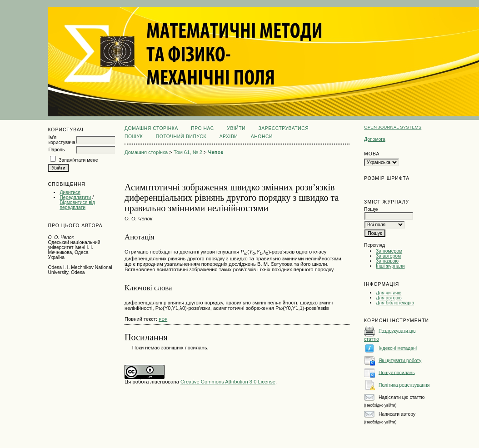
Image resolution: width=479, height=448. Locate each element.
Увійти (236, 128)
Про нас (202, 128)
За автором (388, 256)
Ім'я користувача (62, 140)
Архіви (229, 137)
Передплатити (75, 197)
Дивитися (70, 192)
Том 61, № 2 (188, 152)
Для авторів (389, 298)
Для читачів (389, 293)
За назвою (387, 261)
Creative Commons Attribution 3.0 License (228, 382)
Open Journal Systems (393, 127)
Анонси (262, 137)
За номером (389, 251)
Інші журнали (390, 266)
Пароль (56, 150)
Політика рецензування (404, 385)
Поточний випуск (181, 137)
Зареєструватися (284, 128)
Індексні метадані (398, 348)
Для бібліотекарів (395, 303)
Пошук (134, 137)
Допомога (375, 139)
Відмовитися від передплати (77, 205)
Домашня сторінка (151, 128)
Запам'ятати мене (78, 160)
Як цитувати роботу (400, 360)
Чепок (216, 152)
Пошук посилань (397, 372)
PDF (163, 319)
